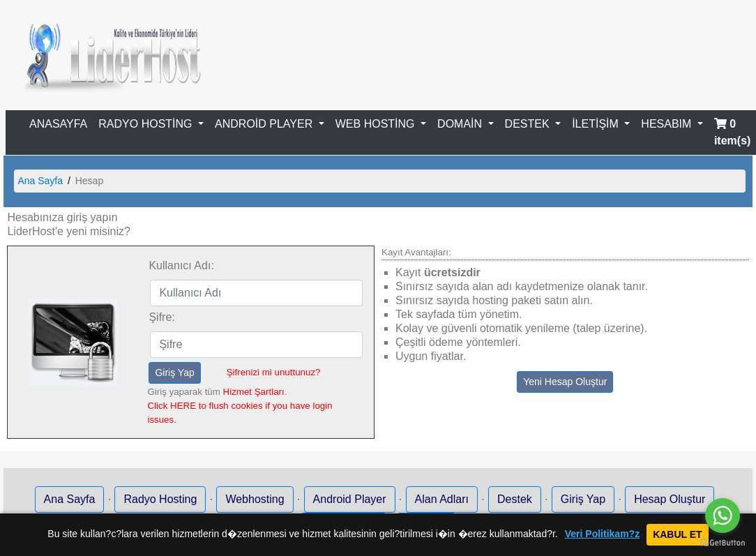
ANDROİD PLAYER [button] (265, 124)
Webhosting (255, 499)
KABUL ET (678, 534)
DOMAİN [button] (461, 124)
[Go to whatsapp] (723, 516)
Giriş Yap (174, 373)
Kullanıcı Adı (180, 265)
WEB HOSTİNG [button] (377, 124)
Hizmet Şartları (254, 392)
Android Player (350, 499)
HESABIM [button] (667, 124)
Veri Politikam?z (602, 534)
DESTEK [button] (529, 124)
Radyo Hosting (160, 499)
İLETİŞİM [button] (597, 124)
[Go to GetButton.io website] (723, 542)
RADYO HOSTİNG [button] (147, 124)
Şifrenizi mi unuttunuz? (274, 372)
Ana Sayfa (40, 181)
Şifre (160, 317)
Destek (515, 499)
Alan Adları (442, 499)
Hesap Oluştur (670, 499)
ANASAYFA (58, 124)
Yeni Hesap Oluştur (565, 382)
